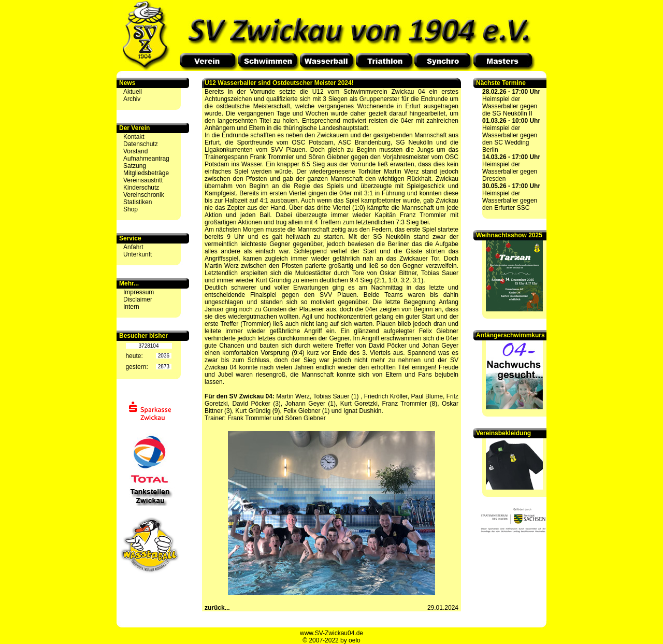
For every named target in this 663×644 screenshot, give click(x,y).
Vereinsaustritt (143, 180)
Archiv (132, 99)
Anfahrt (133, 247)
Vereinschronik (144, 195)
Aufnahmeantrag (146, 159)
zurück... (217, 608)
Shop (131, 209)
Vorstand (135, 151)
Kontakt (134, 137)
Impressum (139, 292)
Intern (131, 307)
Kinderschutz (141, 188)
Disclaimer (138, 299)
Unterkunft (138, 254)
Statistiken (138, 202)
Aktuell (133, 92)
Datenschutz (141, 144)
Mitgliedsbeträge (146, 173)
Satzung (135, 166)
